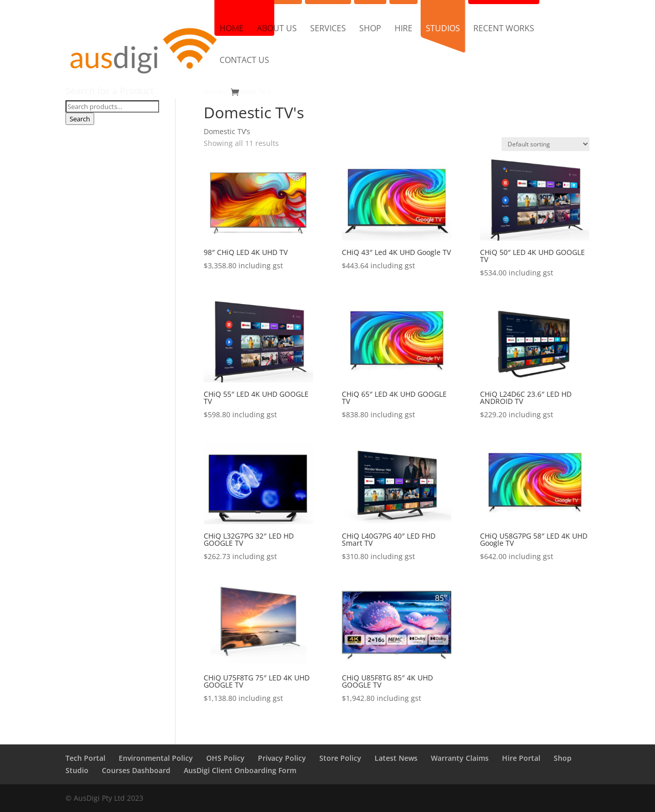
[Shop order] (545, 144)
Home (232, 29)
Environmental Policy (156, 758)
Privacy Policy (282, 758)
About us (277, 29)
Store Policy (340, 758)
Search (80, 119)
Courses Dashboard (136, 770)
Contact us (244, 61)
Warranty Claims (460, 758)
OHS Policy (225, 758)
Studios (443, 29)
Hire (403, 29)
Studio (77, 770)
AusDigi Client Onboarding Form (240, 770)
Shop (370, 29)
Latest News (396, 758)
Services (328, 29)
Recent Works (504, 29)
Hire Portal (521, 758)
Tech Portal (85, 758)
